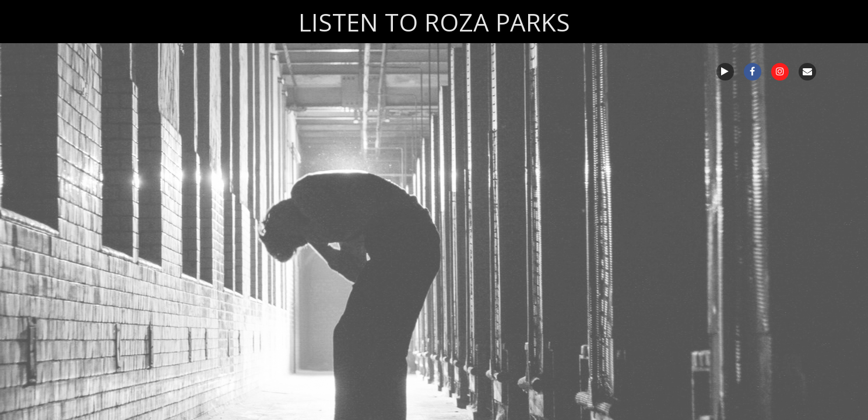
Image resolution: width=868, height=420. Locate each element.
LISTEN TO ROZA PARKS (434, 22)
